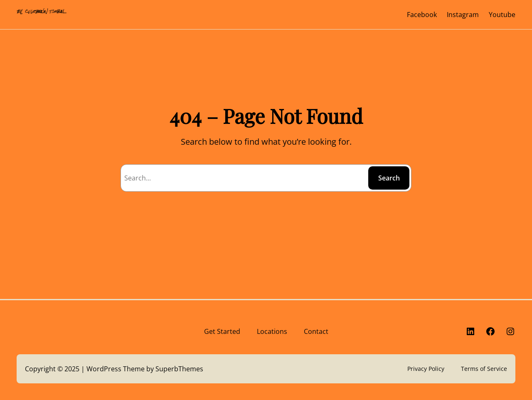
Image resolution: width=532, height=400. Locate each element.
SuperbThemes (179, 369)
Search (389, 178)
